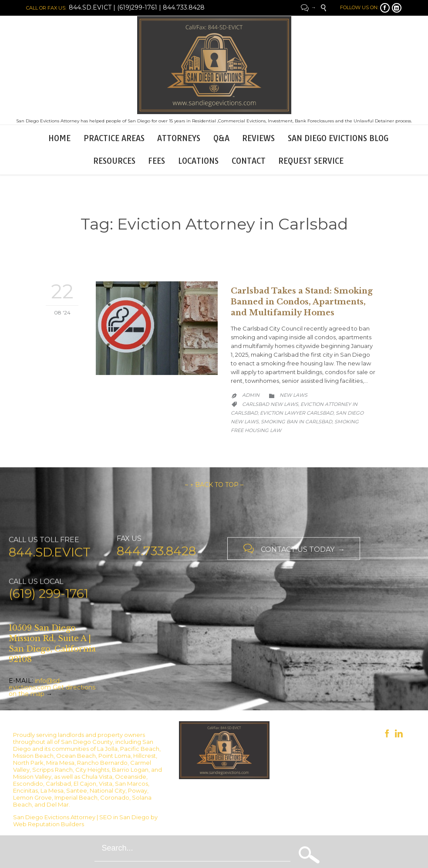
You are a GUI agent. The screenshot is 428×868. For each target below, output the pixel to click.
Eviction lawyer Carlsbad (297, 413)
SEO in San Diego (124, 817)
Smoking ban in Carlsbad (297, 422)
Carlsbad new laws (270, 404)
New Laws (293, 395)
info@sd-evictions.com (35, 684)
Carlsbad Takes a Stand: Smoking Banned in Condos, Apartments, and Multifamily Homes (302, 302)
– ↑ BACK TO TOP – (214, 485)
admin (251, 395)
